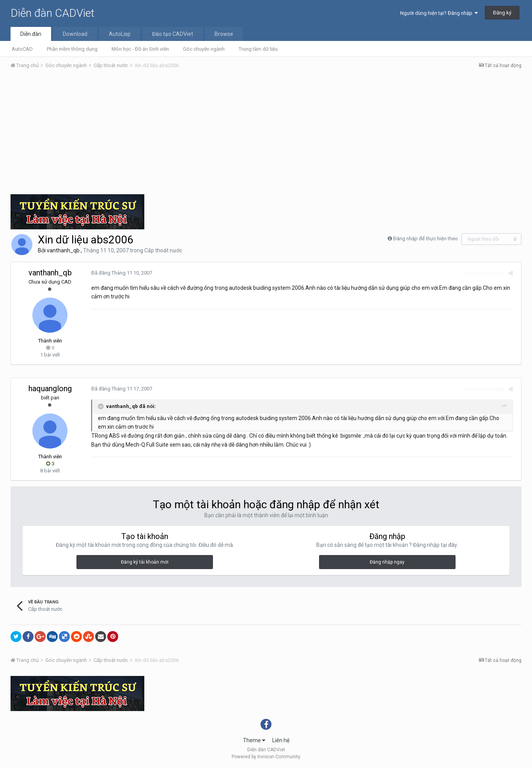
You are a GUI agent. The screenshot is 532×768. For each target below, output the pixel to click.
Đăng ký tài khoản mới (145, 562)
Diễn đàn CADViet (52, 13)
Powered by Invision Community (266, 757)
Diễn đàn (31, 34)
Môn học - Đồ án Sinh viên (140, 49)
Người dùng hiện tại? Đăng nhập (439, 13)
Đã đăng (119, 273)
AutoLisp (120, 34)
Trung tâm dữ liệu (258, 49)
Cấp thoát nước (163, 250)
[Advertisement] (266, 134)
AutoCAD (22, 49)
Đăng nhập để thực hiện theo (426, 239)
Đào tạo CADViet (173, 34)
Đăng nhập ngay (387, 562)
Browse (224, 34)
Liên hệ (281, 740)
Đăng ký (502, 13)
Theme (254, 740)
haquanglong (50, 388)
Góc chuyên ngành (204, 49)
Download (75, 34)
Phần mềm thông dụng (72, 49)
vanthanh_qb (63, 250)
